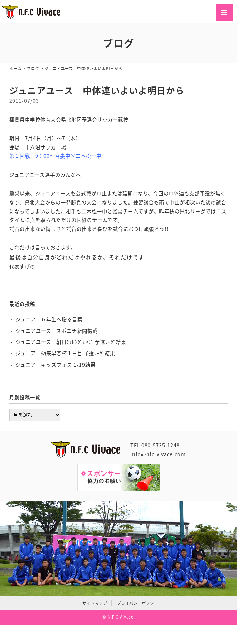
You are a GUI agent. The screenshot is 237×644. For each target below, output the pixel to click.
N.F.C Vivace (121, 617)
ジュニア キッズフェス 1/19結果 (56, 365)
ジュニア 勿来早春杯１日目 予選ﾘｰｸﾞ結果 (65, 353)
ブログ (33, 68)
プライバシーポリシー (138, 603)
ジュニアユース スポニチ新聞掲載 (57, 331)
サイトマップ (95, 603)
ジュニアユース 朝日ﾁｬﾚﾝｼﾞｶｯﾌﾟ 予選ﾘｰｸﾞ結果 (71, 342)
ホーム (16, 68)
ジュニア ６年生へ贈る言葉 (49, 319)
